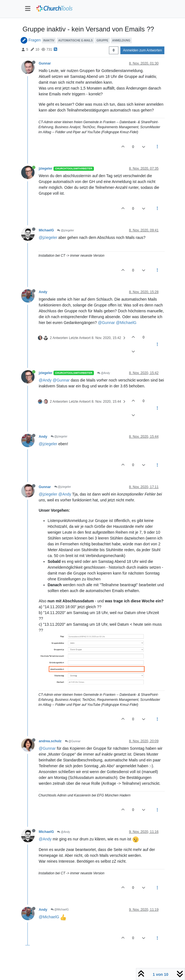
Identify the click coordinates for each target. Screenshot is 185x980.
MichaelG (46, 230)
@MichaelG (126, 323)
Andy (43, 292)
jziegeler (46, 169)
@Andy (104, 373)
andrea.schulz (50, 741)
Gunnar (45, 63)
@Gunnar (107, 323)
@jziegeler (65, 230)
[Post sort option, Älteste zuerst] (114, 50)
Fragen (35, 40)
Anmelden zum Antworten (142, 50)
